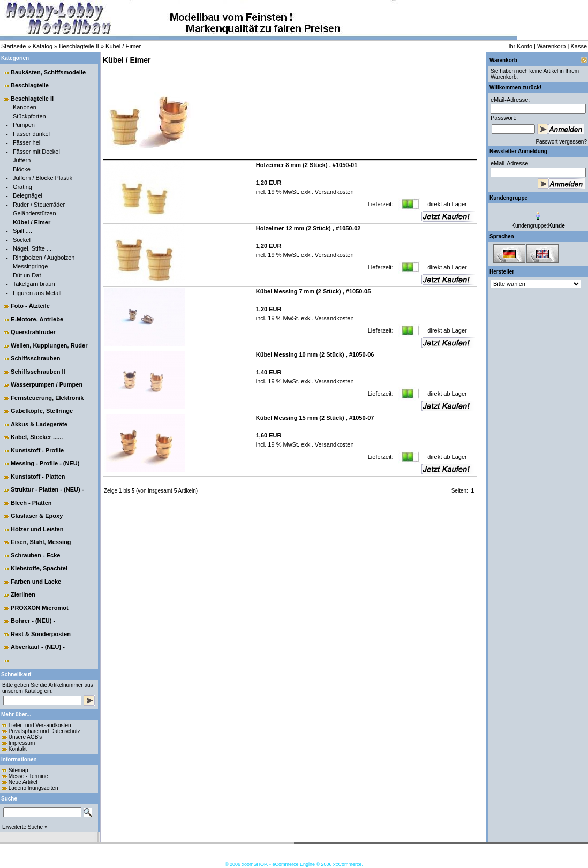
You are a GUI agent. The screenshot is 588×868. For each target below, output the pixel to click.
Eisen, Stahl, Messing (41, 542)
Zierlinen (23, 594)
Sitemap (18, 770)
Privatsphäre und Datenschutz (44, 731)
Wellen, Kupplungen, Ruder (49, 345)
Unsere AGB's (25, 737)
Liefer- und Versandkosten (40, 725)
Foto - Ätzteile (30, 306)
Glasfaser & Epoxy (37, 516)
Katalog (43, 46)
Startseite (13, 46)
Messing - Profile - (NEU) (45, 463)
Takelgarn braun (34, 284)
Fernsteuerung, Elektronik (47, 398)
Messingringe (30, 266)
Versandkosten (334, 192)
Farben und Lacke (36, 582)
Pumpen (24, 125)
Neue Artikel (23, 782)
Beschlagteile (30, 85)
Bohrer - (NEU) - (33, 621)
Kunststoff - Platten (38, 477)
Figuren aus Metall (37, 293)
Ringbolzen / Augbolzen (44, 258)
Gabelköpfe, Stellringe (42, 411)
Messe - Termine (28, 776)
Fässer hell (27, 142)
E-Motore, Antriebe (37, 319)
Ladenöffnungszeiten (33, 788)
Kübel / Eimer (123, 46)
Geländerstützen (35, 213)
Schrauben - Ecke (35, 555)
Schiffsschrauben (35, 358)
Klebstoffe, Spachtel (39, 568)
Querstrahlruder (33, 332)
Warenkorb (551, 46)
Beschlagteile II (79, 46)
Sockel (22, 240)
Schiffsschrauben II (38, 372)
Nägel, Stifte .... (33, 248)
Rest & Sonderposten (41, 634)
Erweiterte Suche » (25, 827)
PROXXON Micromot (40, 608)
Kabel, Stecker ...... (37, 437)
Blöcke (22, 169)
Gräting (22, 187)
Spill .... (22, 231)
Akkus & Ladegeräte (39, 424)
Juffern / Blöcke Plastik (43, 178)
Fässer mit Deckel (36, 152)
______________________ (47, 660)
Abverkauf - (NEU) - (38, 647)
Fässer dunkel (31, 134)
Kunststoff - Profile (37, 450)
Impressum (22, 743)
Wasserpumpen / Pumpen (47, 384)
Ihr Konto (520, 46)
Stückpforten (29, 116)
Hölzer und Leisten (37, 529)
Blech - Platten (31, 503)
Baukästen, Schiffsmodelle (48, 72)
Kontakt (18, 749)
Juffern (22, 160)
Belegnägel (28, 195)
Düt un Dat (27, 275)
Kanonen (25, 107)
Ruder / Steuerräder (39, 205)
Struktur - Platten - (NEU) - (47, 489)
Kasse (579, 46)
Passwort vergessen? (561, 142)
